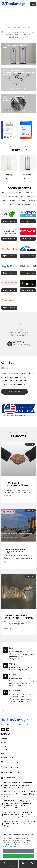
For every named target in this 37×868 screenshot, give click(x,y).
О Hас (4, 742)
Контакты (5, 754)
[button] (16, 354)
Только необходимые (19, 851)
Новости (5, 750)
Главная (4, 738)
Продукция (6, 746)
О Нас (23, 864)
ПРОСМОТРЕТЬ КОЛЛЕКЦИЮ (15, 62)
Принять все (19, 856)
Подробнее (14, 392)
